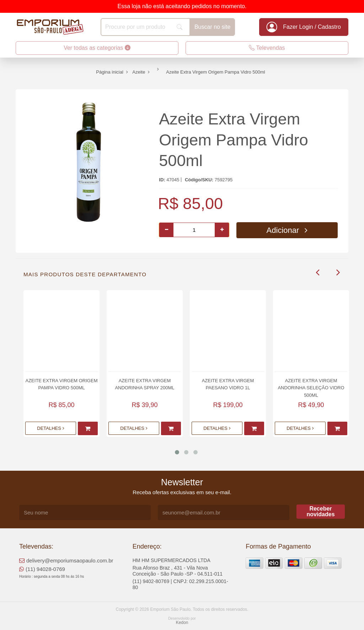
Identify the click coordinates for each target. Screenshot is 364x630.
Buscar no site (212, 27)
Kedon (182, 623)
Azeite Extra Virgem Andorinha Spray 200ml (144, 384)
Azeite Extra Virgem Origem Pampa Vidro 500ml (233, 140)
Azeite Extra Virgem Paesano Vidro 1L (228, 384)
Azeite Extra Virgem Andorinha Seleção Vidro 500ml (311, 388)
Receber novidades (320, 511)
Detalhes (50, 428)
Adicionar (287, 230)
